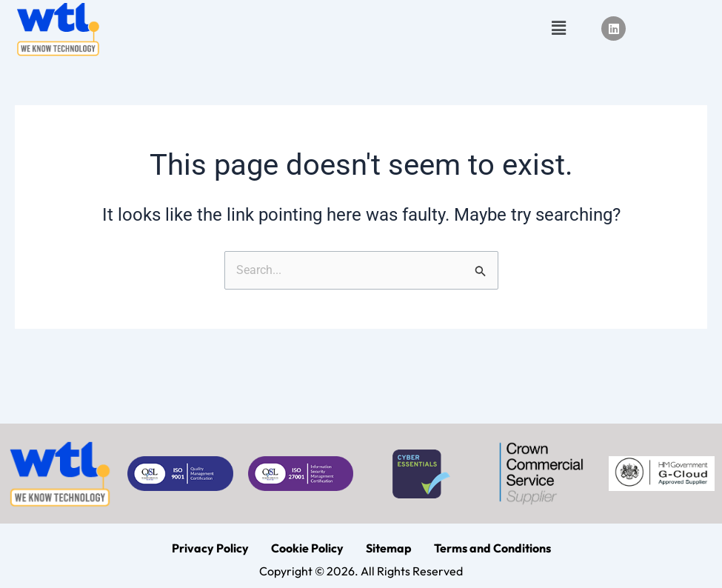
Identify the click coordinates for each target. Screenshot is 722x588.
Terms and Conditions (492, 548)
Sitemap (389, 548)
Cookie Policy (307, 548)
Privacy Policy (210, 548)
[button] (559, 29)
